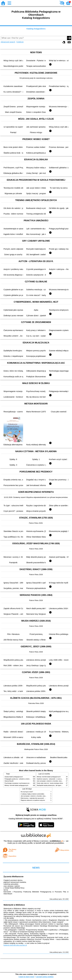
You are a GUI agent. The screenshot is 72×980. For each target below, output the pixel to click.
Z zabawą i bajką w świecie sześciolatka (32, 794)
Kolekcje (20, 42)
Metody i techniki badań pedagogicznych (16, 785)
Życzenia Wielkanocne (13, 877)
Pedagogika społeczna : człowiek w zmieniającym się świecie (22, 779)
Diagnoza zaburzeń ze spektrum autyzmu (33, 800)
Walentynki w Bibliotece (14, 905)
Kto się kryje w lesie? (27, 792)
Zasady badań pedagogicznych (14, 777)
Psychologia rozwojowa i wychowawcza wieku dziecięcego (22, 783)
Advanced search (8, 42)
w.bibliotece (57, 841)
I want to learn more (26, 977)
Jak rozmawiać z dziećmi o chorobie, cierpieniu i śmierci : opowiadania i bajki (43, 796)
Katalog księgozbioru (36, 29)
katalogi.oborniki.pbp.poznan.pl (15, 945)
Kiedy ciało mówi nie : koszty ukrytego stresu (50, 783)
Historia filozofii (9, 781)
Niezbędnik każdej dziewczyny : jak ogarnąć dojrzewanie (53, 785)
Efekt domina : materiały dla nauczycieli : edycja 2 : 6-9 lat (38, 798)
